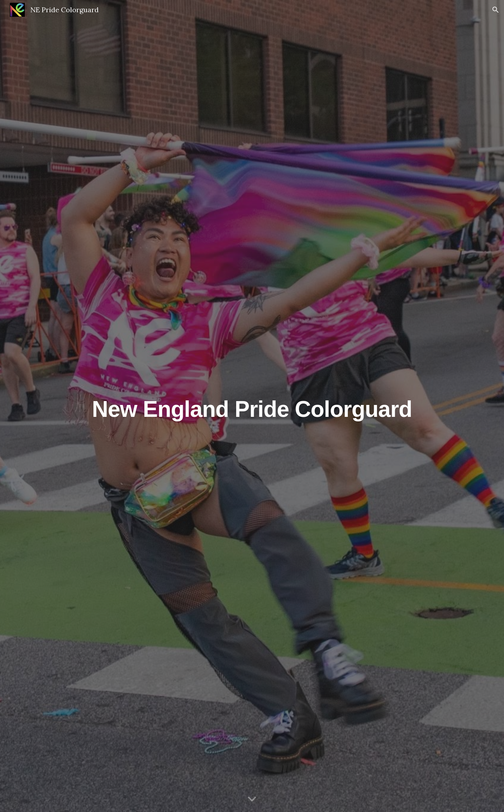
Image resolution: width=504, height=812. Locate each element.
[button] (496, 10)
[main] (252, 406)
